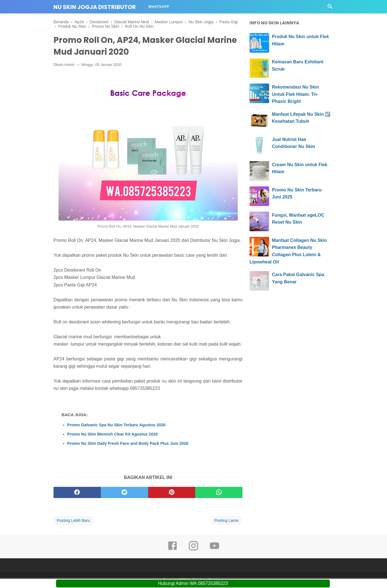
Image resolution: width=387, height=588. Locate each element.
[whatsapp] (219, 493)
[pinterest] (172, 493)
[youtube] (215, 550)
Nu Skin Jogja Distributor (95, 7)
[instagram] (193, 550)
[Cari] (330, 8)
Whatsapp (159, 7)
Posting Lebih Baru (73, 521)
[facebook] (77, 493)
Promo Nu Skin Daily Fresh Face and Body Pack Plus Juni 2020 (128, 444)
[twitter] (124, 493)
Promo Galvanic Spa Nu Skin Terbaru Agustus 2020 (116, 425)
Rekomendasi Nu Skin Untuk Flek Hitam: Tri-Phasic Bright (295, 94)
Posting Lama (226, 521)
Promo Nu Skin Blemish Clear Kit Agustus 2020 (112, 434)
